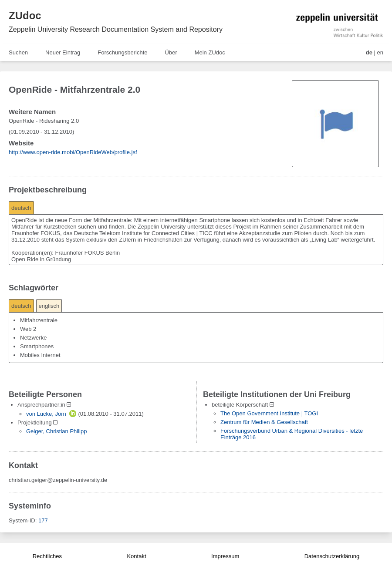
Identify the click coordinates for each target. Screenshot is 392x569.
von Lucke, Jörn (46, 414)
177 (43, 520)
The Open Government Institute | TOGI (269, 413)
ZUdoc (25, 15)
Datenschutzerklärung (332, 556)
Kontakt (136, 556)
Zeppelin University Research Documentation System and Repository (116, 29)
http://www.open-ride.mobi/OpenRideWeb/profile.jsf (73, 152)
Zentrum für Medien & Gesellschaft (264, 422)
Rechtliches (47, 556)
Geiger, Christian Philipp (56, 431)
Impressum (225, 556)
